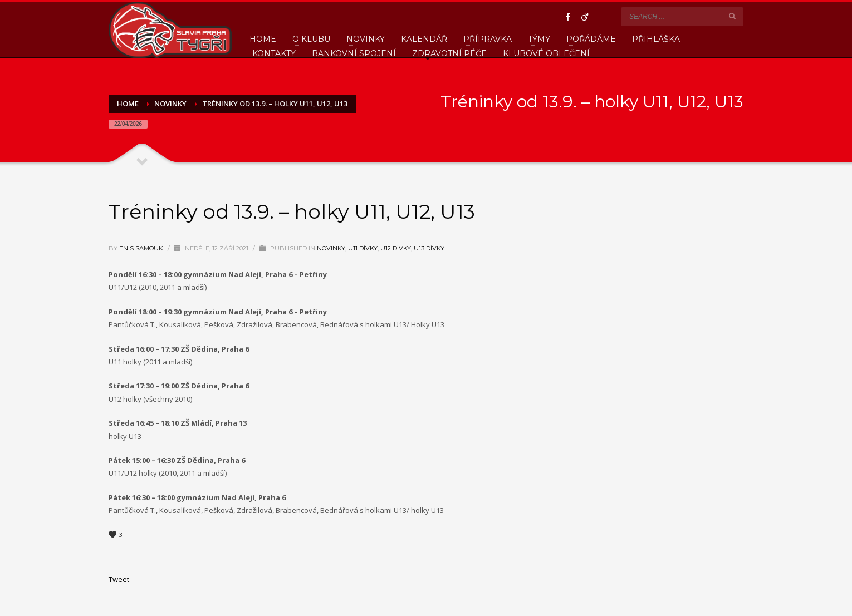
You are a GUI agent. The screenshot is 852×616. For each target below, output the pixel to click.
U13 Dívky (429, 248)
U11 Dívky (363, 248)
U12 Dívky (396, 248)
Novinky (331, 248)
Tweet (119, 579)
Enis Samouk (142, 248)
